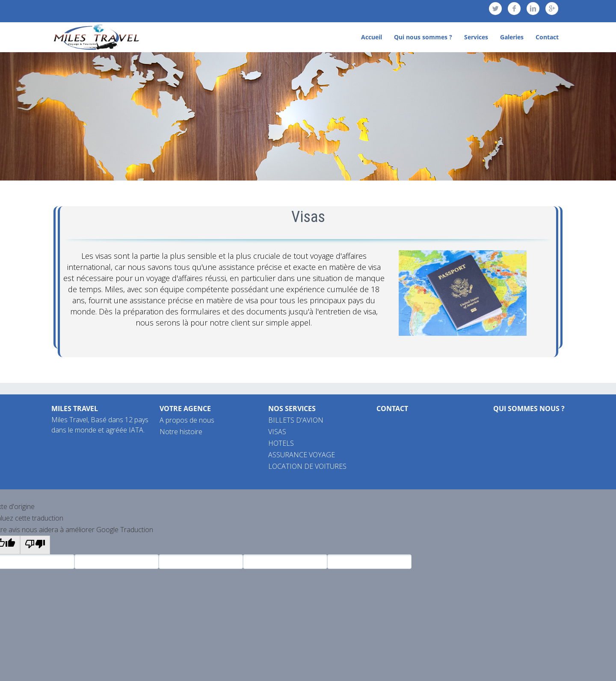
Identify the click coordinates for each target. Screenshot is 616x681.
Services (476, 37)
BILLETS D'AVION (296, 420)
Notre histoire (181, 432)
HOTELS (281, 443)
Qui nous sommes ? (423, 37)
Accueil (372, 37)
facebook (514, 9)
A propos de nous (187, 420)
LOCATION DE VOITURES (307, 466)
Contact (547, 37)
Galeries (512, 37)
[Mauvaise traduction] (35, 545)
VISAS (277, 432)
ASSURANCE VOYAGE (302, 455)
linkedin (533, 9)
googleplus (552, 9)
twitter (495, 9)
